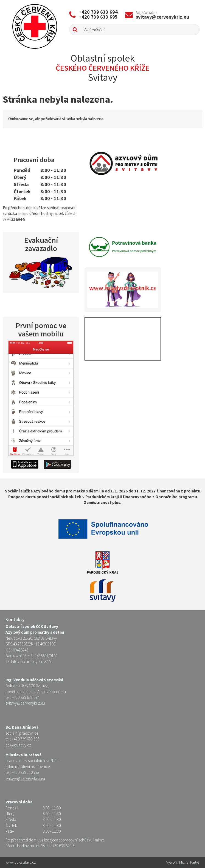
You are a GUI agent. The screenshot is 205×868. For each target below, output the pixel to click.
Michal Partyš (189, 862)
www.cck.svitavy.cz (21, 862)
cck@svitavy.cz (18, 745)
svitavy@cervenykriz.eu (162, 17)
